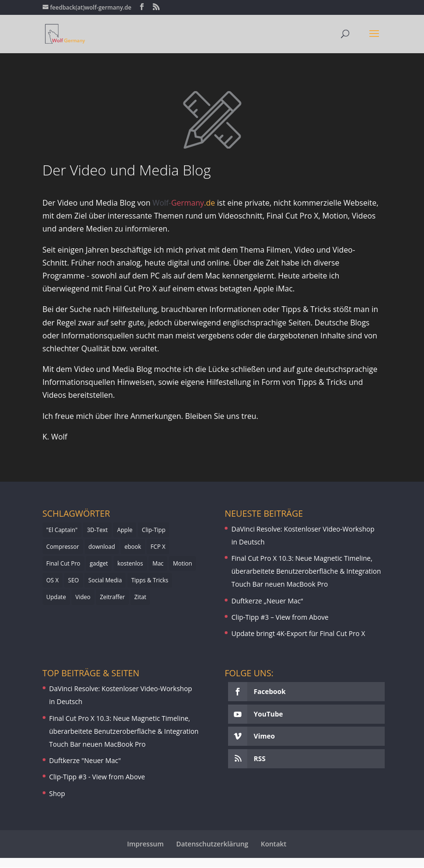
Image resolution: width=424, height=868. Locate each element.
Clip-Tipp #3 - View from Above (97, 777)
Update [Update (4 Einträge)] (56, 597)
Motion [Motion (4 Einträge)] (183, 563)
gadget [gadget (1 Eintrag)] (99, 563)
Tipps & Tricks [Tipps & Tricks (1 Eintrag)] (150, 580)
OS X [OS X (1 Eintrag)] (53, 580)
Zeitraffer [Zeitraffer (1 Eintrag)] (112, 597)
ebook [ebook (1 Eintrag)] (133, 547)
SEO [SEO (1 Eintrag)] (74, 580)
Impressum (145, 844)
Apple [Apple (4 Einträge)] (125, 530)
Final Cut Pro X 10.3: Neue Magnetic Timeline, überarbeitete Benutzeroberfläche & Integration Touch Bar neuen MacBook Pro (306, 571)
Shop (57, 793)
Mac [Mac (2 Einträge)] (158, 563)
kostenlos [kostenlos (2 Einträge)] (130, 563)
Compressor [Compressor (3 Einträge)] (63, 547)
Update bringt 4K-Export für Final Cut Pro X (298, 633)
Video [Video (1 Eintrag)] (83, 597)
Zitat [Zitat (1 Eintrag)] (140, 597)
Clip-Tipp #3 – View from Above (280, 617)
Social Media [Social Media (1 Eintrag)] (105, 580)
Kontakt (274, 844)
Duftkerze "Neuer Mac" (85, 760)
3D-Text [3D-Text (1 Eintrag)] (97, 530)
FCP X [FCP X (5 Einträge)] (158, 547)
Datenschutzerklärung (212, 844)
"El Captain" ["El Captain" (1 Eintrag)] (62, 530)
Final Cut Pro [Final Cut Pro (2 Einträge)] (63, 563)
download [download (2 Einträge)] (102, 547)
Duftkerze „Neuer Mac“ (267, 601)
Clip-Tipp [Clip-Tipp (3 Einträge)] (154, 530)
